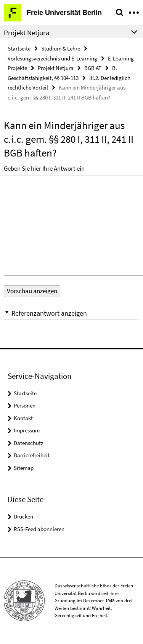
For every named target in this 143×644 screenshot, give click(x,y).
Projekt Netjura (56, 68)
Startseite (19, 48)
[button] (71, 313)
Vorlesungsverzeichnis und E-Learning (52, 58)
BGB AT (93, 68)
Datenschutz (28, 443)
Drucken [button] (23, 516)
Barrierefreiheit (32, 455)
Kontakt (23, 418)
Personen (25, 405)
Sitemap (24, 468)
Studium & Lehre (61, 48)
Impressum (27, 430)
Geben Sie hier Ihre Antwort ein (44, 168)
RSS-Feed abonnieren (39, 529)
